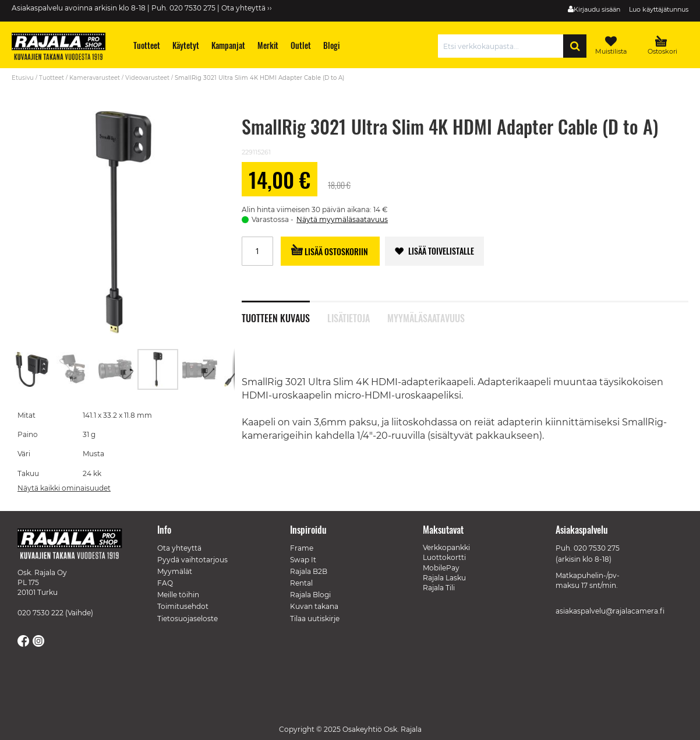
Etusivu (23, 78)
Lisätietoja (349, 317)
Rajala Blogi (310, 595)
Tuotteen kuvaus (276, 317)
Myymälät (175, 571)
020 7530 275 (597, 548)
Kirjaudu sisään (597, 9)
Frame (302, 548)
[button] (33, 369)
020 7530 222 (40, 613)
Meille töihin (178, 595)
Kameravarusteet (95, 78)
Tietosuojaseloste (188, 619)
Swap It (303, 560)
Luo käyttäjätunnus (659, 9)
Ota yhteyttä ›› (247, 8)
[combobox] (503, 46)
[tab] (284, 312)
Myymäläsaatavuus (426, 317)
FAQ (165, 583)
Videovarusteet (147, 78)
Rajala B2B (309, 571)
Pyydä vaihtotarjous (192, 560)
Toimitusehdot (183, 606)
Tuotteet (52, 78)
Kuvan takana (314, 606)
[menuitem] (147, 45)
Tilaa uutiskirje (315, 619)
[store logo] (64, 48)
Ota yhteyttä (179, 548)
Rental (301, 583)
